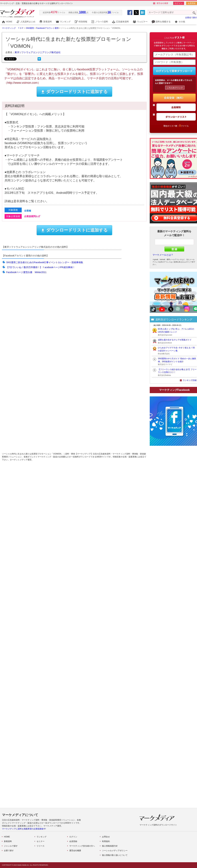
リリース (41, 846)
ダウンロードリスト (176, 117)
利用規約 (106, 841)
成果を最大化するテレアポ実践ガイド (175, 340)
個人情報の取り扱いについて (115, 855)
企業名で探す (191, 18)
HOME (9, 22)
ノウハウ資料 (102, 22)
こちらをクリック (175, 88)
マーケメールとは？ (163, 255)
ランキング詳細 (190, 380)
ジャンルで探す (11, 846)
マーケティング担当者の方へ (82, 846)
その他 (182, 22)
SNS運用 (30, 28)
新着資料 (48, 22)
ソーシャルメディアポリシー (115, 851)
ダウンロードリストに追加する (74, 92)
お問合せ (106, 837)
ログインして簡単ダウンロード (174, 71)
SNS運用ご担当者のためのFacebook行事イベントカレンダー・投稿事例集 (45, 262)
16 (109, 12)
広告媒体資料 (122, 22)
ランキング (65, 22)
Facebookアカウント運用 (47, 28)
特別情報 (83, 22)
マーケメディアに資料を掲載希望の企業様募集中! (24, 829)
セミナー (41, 841)
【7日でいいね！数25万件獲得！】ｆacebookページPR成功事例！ (41, 267)
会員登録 (192, 3)
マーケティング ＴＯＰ (13, 28)
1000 (82, 12)
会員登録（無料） (174, 98)
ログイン (179, 3)
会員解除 (176, 107)
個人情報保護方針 (110, 846)
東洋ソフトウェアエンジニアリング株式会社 (38, 52)
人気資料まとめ (28, 22)
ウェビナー (142, 22)
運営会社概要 (162, 3)
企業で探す (9, 851)
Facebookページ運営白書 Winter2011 (26, 272)
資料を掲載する (163, 22)
